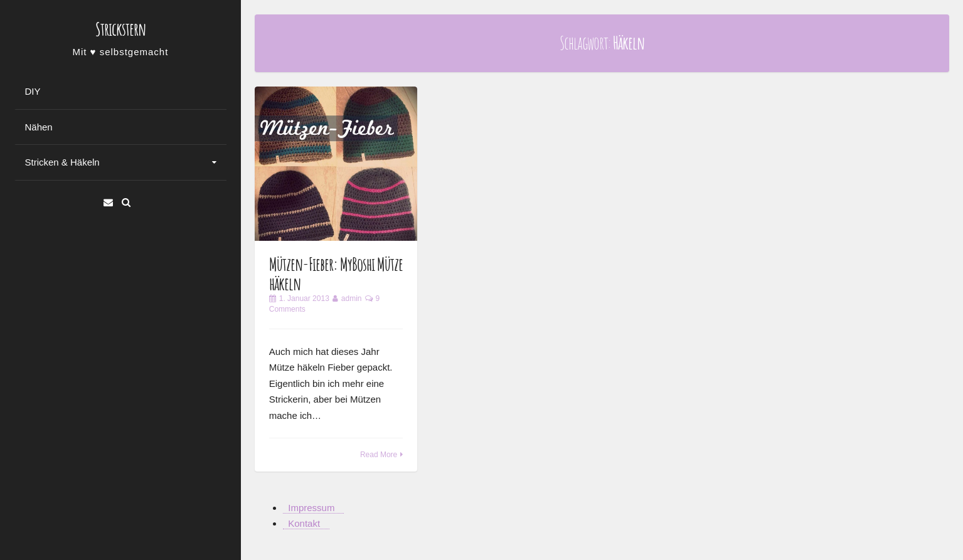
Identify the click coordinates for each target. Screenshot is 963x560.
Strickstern (120, 29)
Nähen (39, 127)
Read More (379, 455)
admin (352, 298)
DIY (33, 91)
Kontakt (304, 523)
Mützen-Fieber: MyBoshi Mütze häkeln (336, 274)
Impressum (311, 508)
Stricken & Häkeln (62, 162)
